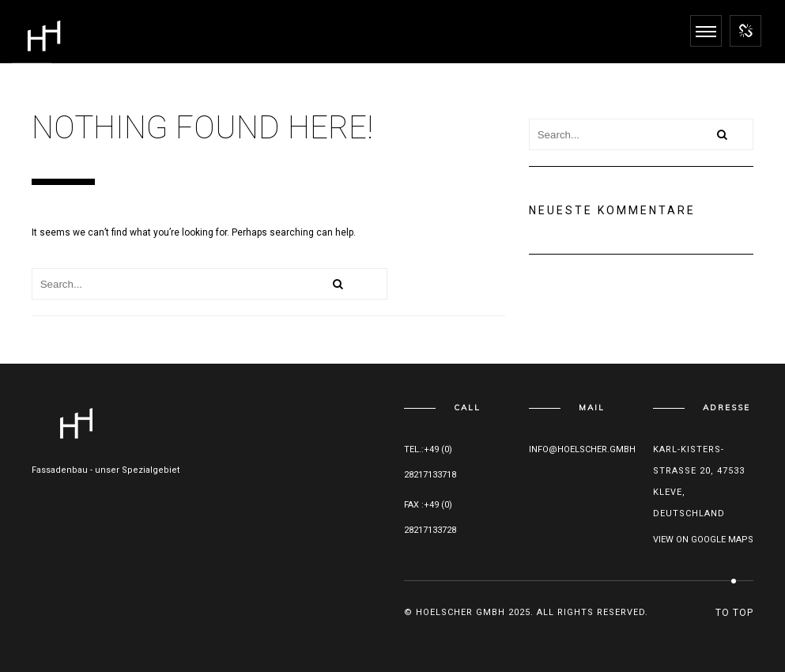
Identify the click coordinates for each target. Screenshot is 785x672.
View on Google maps (703, 540)
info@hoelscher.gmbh (582, 449)
